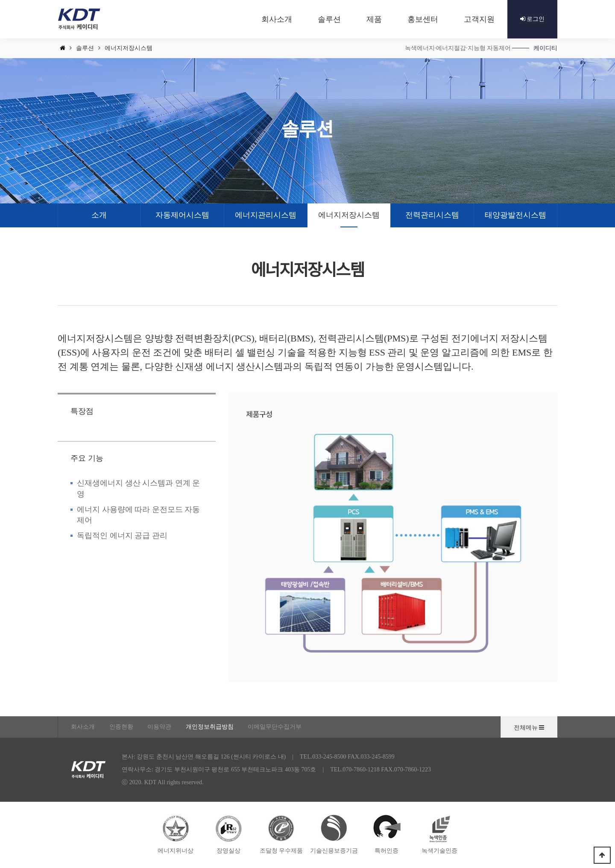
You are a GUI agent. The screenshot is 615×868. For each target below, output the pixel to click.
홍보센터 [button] (423, 19)
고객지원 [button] (479, 19)
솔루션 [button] (329, 19)
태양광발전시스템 (515, 215)
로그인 (533, 19)
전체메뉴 (529, 728)
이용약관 (159, 727)
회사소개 (83, 727)
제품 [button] (374, 19)
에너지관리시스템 (266, 215)
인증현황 (121, 727)
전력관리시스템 (432, 215)
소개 (99, 215)
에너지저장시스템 (349, 215)
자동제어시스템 (182, 215)
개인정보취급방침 (210, 727)
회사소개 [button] (277, 19)
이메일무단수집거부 (275, 727)
